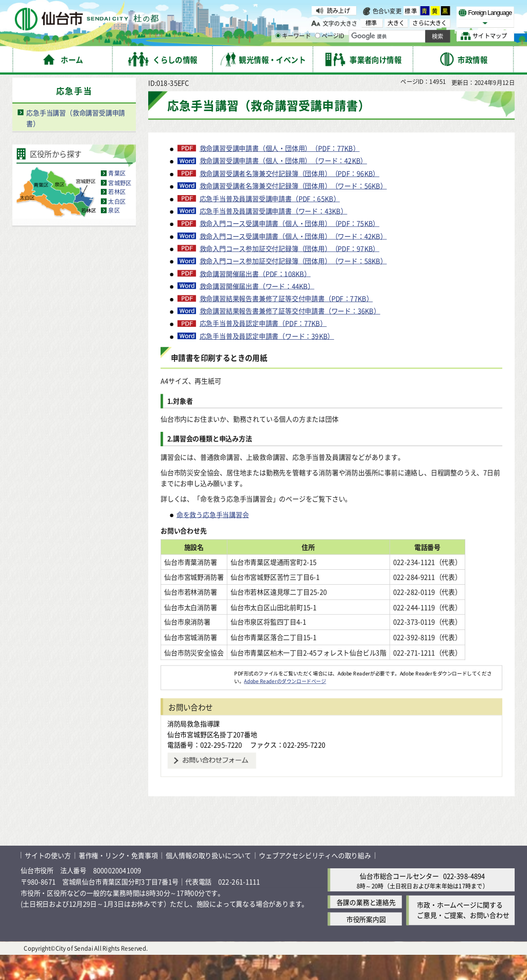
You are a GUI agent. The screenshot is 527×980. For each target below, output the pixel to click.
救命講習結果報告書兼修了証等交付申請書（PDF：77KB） (286, 324)
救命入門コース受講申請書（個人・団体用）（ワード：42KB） (293, 261)
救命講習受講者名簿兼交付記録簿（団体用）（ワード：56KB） (293, 211)
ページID (330, 36)
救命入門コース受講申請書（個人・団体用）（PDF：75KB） (290, 249)
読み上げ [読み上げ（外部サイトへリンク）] (338, 10)
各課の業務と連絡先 (366, 927)
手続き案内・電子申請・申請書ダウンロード (135, 83)
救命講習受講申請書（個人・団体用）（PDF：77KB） (280, 173)
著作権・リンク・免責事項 (118, 880)
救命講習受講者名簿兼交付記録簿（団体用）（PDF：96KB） (290, 199)
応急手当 (400, 83)
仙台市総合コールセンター (399, 900)
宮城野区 (120, 208)
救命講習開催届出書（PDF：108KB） (255, 299)
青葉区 (117, 199)
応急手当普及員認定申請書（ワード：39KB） (267, 361)
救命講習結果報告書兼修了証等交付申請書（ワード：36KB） (290, 336)
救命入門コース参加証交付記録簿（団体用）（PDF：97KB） (290, 273)
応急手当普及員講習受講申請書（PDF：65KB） (270, 223)
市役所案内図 (366, 944)
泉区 (114, 236)
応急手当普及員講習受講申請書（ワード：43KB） (274, 236)
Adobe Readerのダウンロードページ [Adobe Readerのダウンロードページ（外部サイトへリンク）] (285, 706)
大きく (396, 23)
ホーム (52, 83)
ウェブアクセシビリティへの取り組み (315, 880)
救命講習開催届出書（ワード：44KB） (257, 311)
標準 (411, 11)
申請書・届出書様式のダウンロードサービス (274, 83)
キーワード (293, 36)
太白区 (117, 226)
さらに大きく (429, 23)
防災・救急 (363, 83)
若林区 (117, 217)
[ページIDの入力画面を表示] (318, 36)
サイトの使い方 (48, 880)
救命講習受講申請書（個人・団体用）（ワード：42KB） (284, 186)
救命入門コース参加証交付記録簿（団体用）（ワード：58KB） (293, 286)
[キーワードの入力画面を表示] (278, 36)
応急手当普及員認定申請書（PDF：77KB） (263, 348)
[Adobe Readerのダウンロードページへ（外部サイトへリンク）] (198, 698)
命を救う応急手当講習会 (213, 539)
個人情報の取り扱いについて (208, 880)
